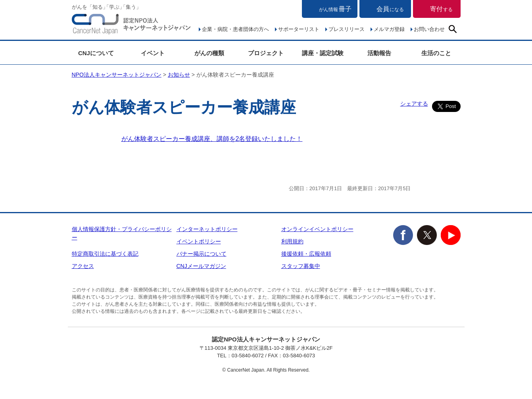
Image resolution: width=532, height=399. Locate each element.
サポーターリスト (299, 29)
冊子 (335, 9)
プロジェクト (266, 53)
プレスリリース (347, 29)
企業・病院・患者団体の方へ (235, 29)
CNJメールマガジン (201, 266)
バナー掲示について (202, 254)
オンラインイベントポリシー (317, 229)
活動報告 (379, 53)
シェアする (414, 104)
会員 (390, 9)
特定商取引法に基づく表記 (105, 254)
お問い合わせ (429, 29)
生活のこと (436, 53)
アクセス (83, 266)
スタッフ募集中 (301, 266)
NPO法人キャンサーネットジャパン (131, 26)
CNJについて (96, 53)
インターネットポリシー (207, 229)
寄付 (441, 9)
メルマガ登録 (389, 29)
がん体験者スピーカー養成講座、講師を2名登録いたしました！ (212, 139)
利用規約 (292, 241)
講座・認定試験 (323, 53)
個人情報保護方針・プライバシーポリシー (122, 233)
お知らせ (179, 75)
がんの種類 (209, 53)
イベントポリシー (199, 241)
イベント (153, 53)
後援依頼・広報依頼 (306, 254)
